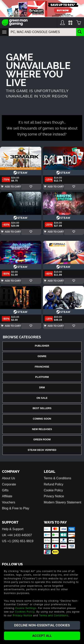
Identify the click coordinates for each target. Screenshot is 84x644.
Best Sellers (42, 408)
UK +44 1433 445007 (17, 535)
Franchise (42, 367)
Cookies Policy (25, 612)
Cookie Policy (53, 490)
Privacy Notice (54, 496)
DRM (42, 388)
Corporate (9, 484)
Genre (42, 356)
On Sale (42, 398)
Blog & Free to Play (16, 508)
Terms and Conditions (54, 615)
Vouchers (9, 502)
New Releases (42, 429)
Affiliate (7, 496)
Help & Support (13, 529)
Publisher (42, 346)
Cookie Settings (26, 608)
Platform (42, 377)
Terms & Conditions (58, 478)
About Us (8, 478)
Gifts (5, 490)
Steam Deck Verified (42, 450)
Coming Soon (42, 419)
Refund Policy (54, 484)
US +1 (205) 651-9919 (18, 541)
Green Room (42, 440)
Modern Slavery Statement (63, 502)
